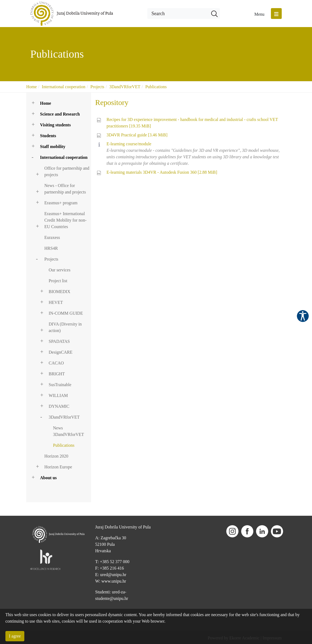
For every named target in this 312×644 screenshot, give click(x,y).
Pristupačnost (303, 316)
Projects (97, 87)
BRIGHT (57, 374)
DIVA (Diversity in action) (65, 327)
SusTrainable (60, 385)
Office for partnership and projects (67, 171)
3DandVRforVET (125, 87)
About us (48, 478)
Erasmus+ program (61, 203)
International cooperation (64, 87)
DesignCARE (61, 352)
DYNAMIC (59, 406)
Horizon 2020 (56, 456)
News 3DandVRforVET (69, 431)
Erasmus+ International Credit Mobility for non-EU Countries (65, 220)
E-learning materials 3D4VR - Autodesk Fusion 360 (162, 172)
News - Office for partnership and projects (65, 189)
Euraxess (52, 237)
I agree (15, 636)
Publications (156, 87)
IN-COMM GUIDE (66, 313)
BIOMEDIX (59, 292)
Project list (58, 281)
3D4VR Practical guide (137, 135)
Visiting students (55, 125)
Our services (59, 270)
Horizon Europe (58, 467)
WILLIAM (58, 395)
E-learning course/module (129, 144)
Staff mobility (53, 147)
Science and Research (60, 114)
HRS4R (51, 248)
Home (31, 87)
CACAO (56, 363)
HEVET (56, 302)
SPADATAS (59, 341)
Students (48, 136)
